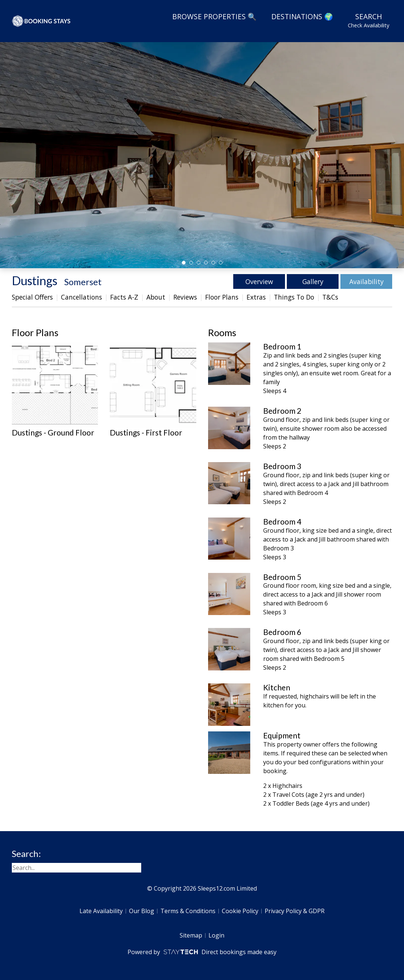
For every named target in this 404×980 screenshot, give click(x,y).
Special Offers (32, 297)
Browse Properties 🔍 (214, 16)
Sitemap (191, 935)
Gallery (313, 281)
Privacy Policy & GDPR (295, 911)
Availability (366, 281)
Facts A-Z (124, 297)
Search (369, 20)
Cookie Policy (240, 911)
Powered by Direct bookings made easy (202, 952)
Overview (259, 281)
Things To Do (294, 297)
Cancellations (82, 297)
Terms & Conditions (188, 911)
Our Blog (142, 911)
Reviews (185, 297)
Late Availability (101, 911)
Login (216, 935)
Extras (256, 297)
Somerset (83, 282)
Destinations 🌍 (302, 16)
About (156, 297)
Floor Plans (222, 297)
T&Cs (330, 297)
